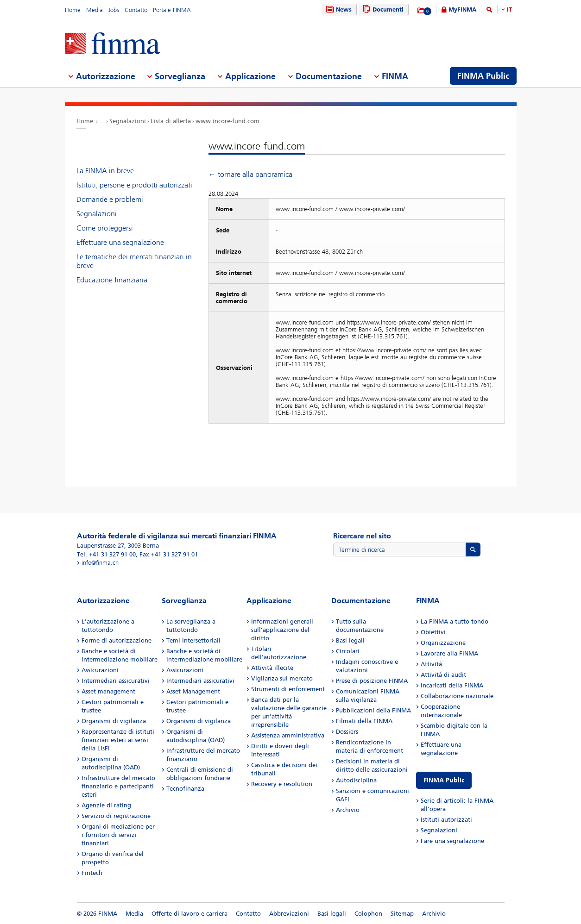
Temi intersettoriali (193, 640)
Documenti (382, 9)
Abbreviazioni (289, 914)
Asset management (108, 691)
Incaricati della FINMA (452, 685)
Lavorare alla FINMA (449, 653)
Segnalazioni (128, 121)
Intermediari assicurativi (116, 681)
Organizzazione (443, 643)
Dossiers (347, 732)
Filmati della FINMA (364, 721)
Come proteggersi (105, 228)
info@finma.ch (100, 563)
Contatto (136, 10)
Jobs (114, 10)
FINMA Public (444, 780)
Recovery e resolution (282, 784)
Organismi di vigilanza (114, 721)
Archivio (348, 810)
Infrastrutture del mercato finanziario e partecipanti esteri (118, 786)
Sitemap (402, 914)
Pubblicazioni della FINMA (373, 710)
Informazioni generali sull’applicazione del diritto (282, 630)
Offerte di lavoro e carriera (189, 914)
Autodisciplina (356, 780)
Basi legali (350, 640)
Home (73, 10)
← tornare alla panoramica (250, 174)
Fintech (92, 873)
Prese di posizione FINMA (372, 681)
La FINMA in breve (105, 171)
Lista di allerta (171, 121)
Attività (431, 664)
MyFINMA (462, 9)
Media (95, 10)
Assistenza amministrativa (288, 735)
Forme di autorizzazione (117, 640)
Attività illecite (272, 668)
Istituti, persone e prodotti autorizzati (134, 185)
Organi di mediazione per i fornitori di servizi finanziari (118, 835)
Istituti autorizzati (446, 820)
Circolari (348, 651)
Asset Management (193, 691)
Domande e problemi (110, 199)
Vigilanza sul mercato (282, 678)
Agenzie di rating (106, 805)
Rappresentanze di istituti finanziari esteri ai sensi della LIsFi (118, 740)
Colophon (368, 914)
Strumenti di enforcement (288, 689)
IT (509, 9)
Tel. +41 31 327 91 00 (106, 554)
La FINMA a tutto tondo (455, 621)
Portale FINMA (172, 10)
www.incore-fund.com (227, 121)
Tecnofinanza (185, 789)
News (338, 9)
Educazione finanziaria (112, 280)
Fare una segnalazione (452, 841)
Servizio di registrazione (116, 816)
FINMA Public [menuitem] (483, 76)
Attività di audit (443, 675)
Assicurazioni (100, 670)
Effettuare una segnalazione (120, 242)
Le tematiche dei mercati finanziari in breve (134, 261)
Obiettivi (433, 632)
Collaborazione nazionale (457, 696)
